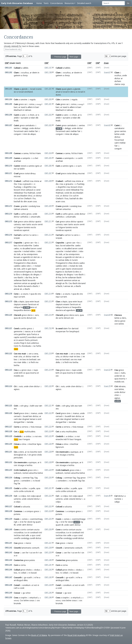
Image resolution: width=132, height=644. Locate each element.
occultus (25, 73)
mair (24, 354)
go (25, 577)
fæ (19, 483)
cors (116, 324)
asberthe (70, 245)
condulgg (25, 538)
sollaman (18, 280)
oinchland (28, 92)
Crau (20, 184)
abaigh (59, 283)
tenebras (18, 230)
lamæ (32, 419)
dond (30, 522)
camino (31, 166)
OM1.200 (48, 99)
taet (80, 406)
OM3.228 (8, 431)
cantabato (30, 125)
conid (38, 193)
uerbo (24, 328)
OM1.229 (48, 470)
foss (66, 198)
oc (33, 272)
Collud (17, 570)
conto (24, 530)
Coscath (18, 577)
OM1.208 (48, 181)
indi (65, 439)
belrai (40, 473)
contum (72, 530)
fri (68, 439)
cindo (39, 455)
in (38, 73)
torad (33, 89)
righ (16, 522)
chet (36, 158)
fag (32, 478)
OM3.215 (8, 221)
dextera (27, 310)
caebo (78, 245)
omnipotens (32, 254)
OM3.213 (8, 206)
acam (30, 201)
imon (23, 190)
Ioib (19, 254)
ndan (33, 118)
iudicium (18, 473)
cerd (39, 419)
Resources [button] (69, 3)
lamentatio (70, 548)
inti (41, 532)
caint (26, 131)
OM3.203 (8, 89)
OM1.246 (48, 597)
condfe (17, 538)
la (15, 274)
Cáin (58, 99)
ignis (37, 166)
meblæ (74, 131)
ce (24, 373)
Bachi (25, 280)
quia (32, 294)
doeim (77, 73)
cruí (57, 196)
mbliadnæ (75, 190)
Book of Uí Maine (39, 635)
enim (32, 302)
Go (128, 3)
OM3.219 (8, 301)
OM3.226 (8, 413)
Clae (58, 302)
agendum (71, 310)
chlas (29, 263)
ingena (28, 272)
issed (65, 107)
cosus (32, 600)
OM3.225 (8, 406)
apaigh (34, 283)
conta (65, 530)
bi (23, 522)
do (22, 201)
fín (41, 283)
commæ (26, 478)
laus (16, 245)
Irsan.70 (107, 386)
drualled (68, 248)
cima (24, 444)
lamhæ (75, 419)
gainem (59, 75)
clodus (37, 570)
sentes (17, 128)
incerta (33, 373)
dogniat (26, 419)
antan (25, 283)
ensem (24, 304)
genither (22, 334)
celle (27, 535)
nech (40, 452)
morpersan (61, 331)
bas (20, 439)
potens (17, 514)
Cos (21, 600)
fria (25, 193)
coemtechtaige (79, 519)
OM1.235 (48, 519)
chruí (30, 196)
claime (117, 84)
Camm (17, 158)
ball (39, 331)
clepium (17, 304)
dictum (67, 318)
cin (30, 455)
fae (83, 481)
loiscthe (34, 452)
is (17, 92)
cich (22, 406)
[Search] (113, 3)
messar (38, 427)
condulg (32, 206)
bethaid (33, 359)
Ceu (16, 286)
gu (24, 593)
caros (34, 235)
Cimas (17, 444)
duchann (38, 272)
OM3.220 (8, 315)
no (28, 452)
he (37, 277)
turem (75, 260)
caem (72, 525)
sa (18, 169)
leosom (17, 190)
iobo (39, 251)
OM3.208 (8, 153)
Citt (116, 386)
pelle (33, 488)
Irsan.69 (107, 315)
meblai (122, 143)
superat (68, 230)
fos (34, 198)
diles (25, 580)
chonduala (26, 346)
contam (30, 530)
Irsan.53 (107, 370)
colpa (23, 496)
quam (38, 522)
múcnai (17, 176)
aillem (30, 107)
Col (15, 496)
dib (37, 118)
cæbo (16, 248)
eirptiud (76, 598)
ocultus (118, 75)
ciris (35, 470)
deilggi (25, 128)
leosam (17, 257)
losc (16, 573)
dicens (34, 263)
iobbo (32, 251)
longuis (27, 439)
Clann (17, 89)
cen (30, 354)
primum (34, 340)
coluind (30, 499)
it (83, 452)
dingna (70, 274)
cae (74, 243)
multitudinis (30, 431)
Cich (16, 406)
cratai (27, 173)
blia (24, 196)
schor (28, 593)
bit (121, 376)
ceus (29, 370)
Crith (16, 470)
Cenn (16, 346)
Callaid (17, 68)
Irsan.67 (107, 72)
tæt (40, 406)
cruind (39, 89)
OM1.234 (48, 511)
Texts (46, 3)
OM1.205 (48, 158)
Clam (16, 73)
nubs (123, 373)
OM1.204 (48, 153)
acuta (37, 530)
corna (65, 565)
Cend (16, 328)
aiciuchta (33, 473)
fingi (22, 343)
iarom (34, 248)
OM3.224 (8, 386)
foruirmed (18, 131)
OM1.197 (48, 68)
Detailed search (84, 3)
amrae (67, 286)
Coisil (58, 585)
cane (23, 115)
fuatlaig (17, 187)
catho (23, 214)
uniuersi (24, 209)
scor (69, 593)
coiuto (25, 294)
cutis (16, 491)
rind (23, 535)
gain (17, 75)
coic (57, 455)
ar (31, 73)
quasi (64, 89)
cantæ (19, 260)
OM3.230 (8, 444)
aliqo (33, 134)
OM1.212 (48, 235)
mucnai (81, 173)
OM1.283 (48, 166)
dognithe (28, 187)
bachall (17, 201)
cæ (31, 243)
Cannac (17, 153)
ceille (69, 535)
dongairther (19, 422)
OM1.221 (48, 406)
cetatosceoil (19, 272)
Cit (15, 386)
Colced (17, 507)
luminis (27, 227)
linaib (16, 121)
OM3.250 (8, 597)
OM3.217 (8, 242)
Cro (15, 198)
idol (35, 257)
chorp (25, 75)
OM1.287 (48, 89)
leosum (74, 187)
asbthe (28, 245)
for (70, 328)
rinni (25, 134)
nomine (118, 499)
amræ (16, 289)
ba (20, 245)
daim (65, 328)
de (29, 134)
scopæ (17, 238)
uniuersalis (35, 217)
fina (30, 277)
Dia (15, 184)
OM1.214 (48, 294)
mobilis (17, 376)
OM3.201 (8, 68)
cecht (80, 158)
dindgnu (26, 274)
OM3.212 (8, 181)
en (34, 553)
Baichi (20, 277)
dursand (27, 286)
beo (16, 359)
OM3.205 (8, 104)
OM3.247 (8, 577)
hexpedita (18, 310)
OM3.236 (8, 496)
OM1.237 (48, 543)
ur (16, 555)
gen (30, 269)
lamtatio (26, 548)
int (32, 257)
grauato (28, 184)
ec (15, 340)
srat (26, 230)
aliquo (76, 134)
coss (35, 201)
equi (16, 297)
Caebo (36, 245)
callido (25, 68)
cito (39, 294)
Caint (16, 125)
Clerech (17, 315)
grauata (69, 184)
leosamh (59, 280)
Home (39, 3)
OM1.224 (48, 431)
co (34, 190)
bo (36, 243)
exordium (32, 337)
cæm (24, 525)
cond (38, 535)
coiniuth (79, 548)
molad (26, 251)
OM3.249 (8, 593)
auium (21, 340)
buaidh (68, 416)
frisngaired (19, 263)
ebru (77, 272)
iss (23, 107)
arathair (17, 161)
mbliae (18, 193)
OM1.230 (48, 477)
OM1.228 (48, 452)
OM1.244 (48, 585)
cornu (23, 565)
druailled (26, 248)
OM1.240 (48, 560)
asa (37, 406)
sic (15, 92)
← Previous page (59, 57)
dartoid (75, 328)
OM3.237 (8, 506)
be (34, 277)
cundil (32, 538)
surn (79, 166)
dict (30, 318)
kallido (67, 68)
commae (68, 478)
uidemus (35, 343)
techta (71, 455)
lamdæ (30, 422)
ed (22, 245)
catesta (17, 224)
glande (25, 89)
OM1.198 (48, 72)
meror (28, 543)
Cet (16, 431)
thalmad (31, 193)
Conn (16, 530)
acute (34, 224)
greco (30, 328)
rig (34, 522)
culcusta (26, 507)
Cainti (59, 115)
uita (20, 356)
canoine (24, 99)
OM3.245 (8, 565)
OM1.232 (48, 496)
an (38, 283)
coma (32, 104)
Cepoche (18, 243)
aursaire (25, 118)
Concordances (57, 3)
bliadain (80, 193)
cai (25, 104)
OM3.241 (8, 543)
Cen (16, 354)
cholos (29, 570)
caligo (117, 502)
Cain (16, 104)
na (34, 346)
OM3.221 (8, 328)
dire (75, 173)
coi (31, 553)
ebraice (122, 386)
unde (125, 75)
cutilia (24, 488)
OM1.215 (48, 301)
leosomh (32, 280)
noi (36, 436)
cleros (30, 315)
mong (80, 104)
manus (34, 413)
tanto (29, 224)
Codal (17, 488)
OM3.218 (8, 294)
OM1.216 (48, 315)
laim (39, 153)
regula (33, 99)
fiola (33, 427)
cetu (63, 431)
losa (38, 206)
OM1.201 (48, 104)
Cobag (17, 478)
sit (33, 491)
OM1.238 (48, 548)
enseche (59, 439)
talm (28, 110)
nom (26, 473)
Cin (15, 452)
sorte (24, 318)
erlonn (58, 601)
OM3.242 (8, 548)
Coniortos (19, 560)
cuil (19, 198)
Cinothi (17, 548)
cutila (21, 491)
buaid (26, 416)
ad (65, 310)
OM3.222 (8, 353)
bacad (34, 573)
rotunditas (19, 532)
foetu (27, 340)
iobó (29, 266)
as (29, 283)
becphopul (74, 331)
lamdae (72, 422)
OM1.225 (48, 436)
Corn (16, 565)
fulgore (20, 227)
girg (26, 406)
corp (123, 84)
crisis (77, 470)
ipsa (27, 302)
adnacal (29, 190)
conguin (17, 134)
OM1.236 (48, 529)
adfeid (26, 181)
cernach (17, 416)
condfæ (59, 538)
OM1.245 (48, 593)
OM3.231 (8, 452)
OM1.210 (48, 214)
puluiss (74, 560)
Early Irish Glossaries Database (17, 3)
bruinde (17, 603)
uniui (67, 209)
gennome (18, 331)
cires (27, 413)
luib (72, 406)
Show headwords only (13, 49)
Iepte (34, 269)
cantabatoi (119, 128)
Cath (16, 214)
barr (16, 107)
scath (29, 577)
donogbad (19, 455)
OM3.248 (8, 585)
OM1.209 (48, 206)
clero (124, 318)
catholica (24, 217)
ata (18, 196)
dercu (73, 92)
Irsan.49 (107, 496)
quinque (75, 452)
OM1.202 (48, 115)
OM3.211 (8, 173)
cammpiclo (69, 158)
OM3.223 (8, 370)
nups (36, 370)
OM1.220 (48, 386)
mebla (31, 131)
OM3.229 (8, 436)
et (38, 304)
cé (61, 373)
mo (20, 354)
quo (34, 535)
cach (16, 419)
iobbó (74, 251)
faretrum (32, 304)
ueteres (17, 499)
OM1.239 (48, 552)
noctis (33, 227)
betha (16, 365)
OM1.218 (48, 353)
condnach (34, 532)
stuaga (63, 455)
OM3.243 (8, 552)
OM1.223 (48, 427)
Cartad (17, 235)
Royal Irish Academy (77, 635)
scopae (59, 238)
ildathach (18, 110)
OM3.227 (8, 427)
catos (26, 222)
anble (16, 118)
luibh (32, 406)
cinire (21, 452)
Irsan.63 (107, 125)
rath (16, 588)
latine (117, 134)
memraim (22, 462)
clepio (22, 302)
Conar (17, 553)
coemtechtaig (36, 519)
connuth (36, 548)
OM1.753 (48, 328)
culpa (33, 496)
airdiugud (60, 580)
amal (58, 92)
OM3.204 (8, 99)
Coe (16, 543)
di (57, 277)
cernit (40, 224)
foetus (34, 334)
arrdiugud (18, 580)
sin (38, 257)
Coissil (17, 585)
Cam (58, 166)
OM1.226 (48, 444)
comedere (26, 481)
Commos (18, 511)
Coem (17, 519)
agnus (17, 389)
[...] (33, 310)
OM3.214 (8, 214)
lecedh (74, 481)
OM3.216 (8, 235)
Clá (15, 302)
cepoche (18, 251)
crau (32, 181)
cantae (61, 260)
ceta (16, 334)
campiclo (26, 158)
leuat (37, 302)
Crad (16, 173)
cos (38, 600)
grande (24, 206)
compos (30, 511)
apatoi (38, 222)
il (36, 153)
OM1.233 (48, 506)
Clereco (118, 315)
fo (20, 346)
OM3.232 (8, 462)
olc (25, 455)
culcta (68, 507)
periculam (18, 458)
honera (66, 307)
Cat (16, 222)
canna (26, 153)
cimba (28, 436)
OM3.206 (8, 115)
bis (34, 153)
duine (58, 95)
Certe (17, 427)
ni (21, 522)
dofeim (118, 81)
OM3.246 (8, 570)
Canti (16, 115)
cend (38, 190)
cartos (26, 235)
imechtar (32, 444)
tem (33, 260)
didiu (25, 260)
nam (24, 224)
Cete (16, 294)
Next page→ (75, 57)
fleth (33, 362)
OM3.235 (8, 488)
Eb (18, 274)
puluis (32, 560)
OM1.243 (48, 577)
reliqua (17, 307)
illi (15, 525)
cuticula (28, 491)
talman (70, 110)
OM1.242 (48, 570)
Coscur (17, 593)
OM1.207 (48, 173)
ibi (36, 294)
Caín (16, 99)
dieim (35, 73)
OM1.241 (48, 565)
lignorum (60, 447)
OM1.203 (48, 125)
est (15, 169)
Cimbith (18, 436)
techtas (17, 535)
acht (23, 269)
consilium (26, 585)
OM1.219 (48, 370)
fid (31, 153)
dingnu (36, 274)
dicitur (117, 78)
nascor (28, 331)
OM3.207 (8, 125)
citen (31, 386)
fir (37, 553)
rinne (67, 134)
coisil (22, 588)
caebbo (17, 266)
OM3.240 (8, 529)
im (22, 198)
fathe (38, 346)
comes (25, 519)
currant (22, 297)
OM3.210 (8, 166)
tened (23, 166)
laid (22, 169)
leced (38, 481)
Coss (16, 598)
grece (21, 104)
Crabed (17, 181)
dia (57, 184)
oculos (17, 343)
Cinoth (59, 548)
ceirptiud (33, 598)
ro (21, 248)
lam (30, 416)
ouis (21, 386)
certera (25, 427)
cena (36, 354)
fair (36, 131)
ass (15, 409)
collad (23, 573)
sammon (18, 283)
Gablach (23, 470)
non (29, 496)
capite (17, 337)
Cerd (16, 413)
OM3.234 (8, 477)
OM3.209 (8, 158)
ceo (15, 277)
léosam (59, 257)
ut (41, 166)
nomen (67, 473)
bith (21, 373)
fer (25, 522)
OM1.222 (48, 413)
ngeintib (26, 257)
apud (39, 496)
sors (37, 315)
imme (37, 181)
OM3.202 (8, 72)
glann (70, 89)
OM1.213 (48, 242)
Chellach (27, 198)
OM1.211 (48, 221)
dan (20, 419)
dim (25, 201)
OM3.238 (8, 511)
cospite (24, 598)
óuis (29, 343)
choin (32, 115)
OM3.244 (8, 560)
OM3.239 (8, 519)
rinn (65, 535)
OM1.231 (48, 488)
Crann (17, 206)
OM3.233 (8, 470)
